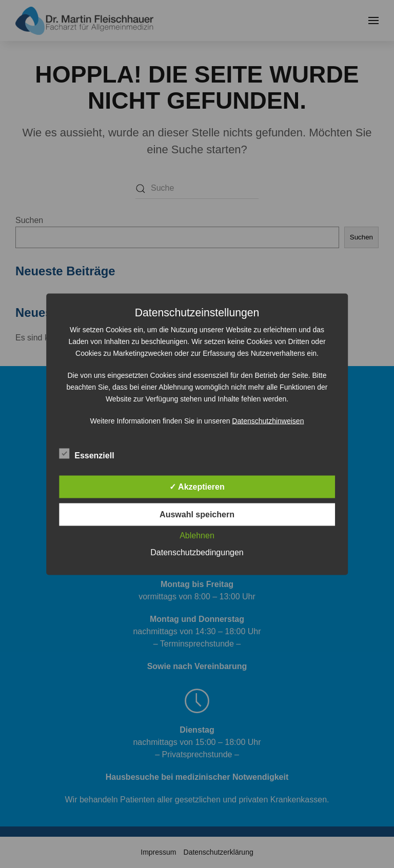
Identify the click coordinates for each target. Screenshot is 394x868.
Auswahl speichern (197, 514)
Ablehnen (197, 535)
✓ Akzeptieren (197, 486)
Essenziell (86, 454)
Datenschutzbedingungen (197, 552)
